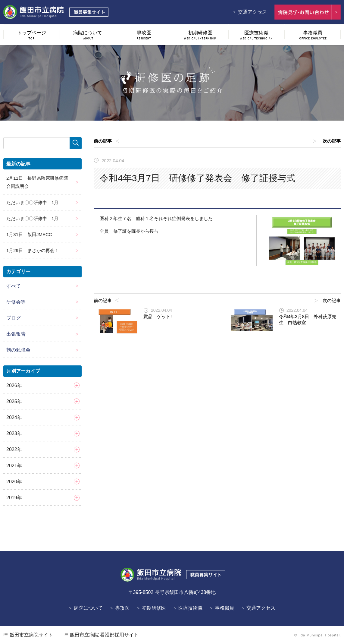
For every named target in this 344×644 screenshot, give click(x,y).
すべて (14, 286)
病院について (88, 608)
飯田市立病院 (31, 635)
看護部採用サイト (104, 635)
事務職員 (224, 608)
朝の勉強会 (18, 350)
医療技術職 (190, 608)
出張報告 (16, 334)
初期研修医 (154, 608)
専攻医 (122, 608)
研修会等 (16, 302)
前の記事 (103, 141)
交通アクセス (252, 12)
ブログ (14, 318)
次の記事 (332, 141)
